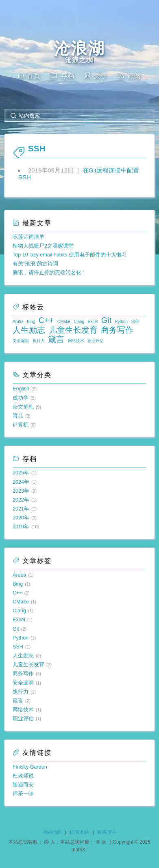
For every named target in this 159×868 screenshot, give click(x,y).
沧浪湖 (79, 48)
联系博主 (107, 832)
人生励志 (29, 330)
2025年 (21, 473)
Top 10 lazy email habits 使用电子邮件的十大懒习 (70, 255)
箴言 (56, 339)
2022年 (21, 500)
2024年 (21, 482)
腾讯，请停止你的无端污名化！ (50, 273)
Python (121, 322)
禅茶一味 (23, 794)
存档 (62, 75)
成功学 (21, 398)
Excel (93, 322)
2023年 (21, 491)
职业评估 (96, 341)
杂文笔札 (23, 407)
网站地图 (52, 832)
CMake (64, 322)
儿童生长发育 (73, 330)
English (21, 389)
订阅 (129, 75)
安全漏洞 (21, 341)
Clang (79, 322)
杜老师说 (23, 776)
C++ (46, 320)
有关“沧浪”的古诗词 (35, 264)
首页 (29, 75)
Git (107, 320)
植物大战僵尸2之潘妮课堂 (43, 246)
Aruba (18, 322)
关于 (96, 75)
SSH (136, 322)
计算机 (21, 425)
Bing (31, 322)
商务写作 (117, 330)
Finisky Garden (30, 767)
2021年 (21, 509)
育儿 (18, 416)
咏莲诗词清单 (28, 237)
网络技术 (76, 341)
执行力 (39, 341)
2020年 (21, 518)
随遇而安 (23, 785)
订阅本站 (79, 832)
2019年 (21, 527)
